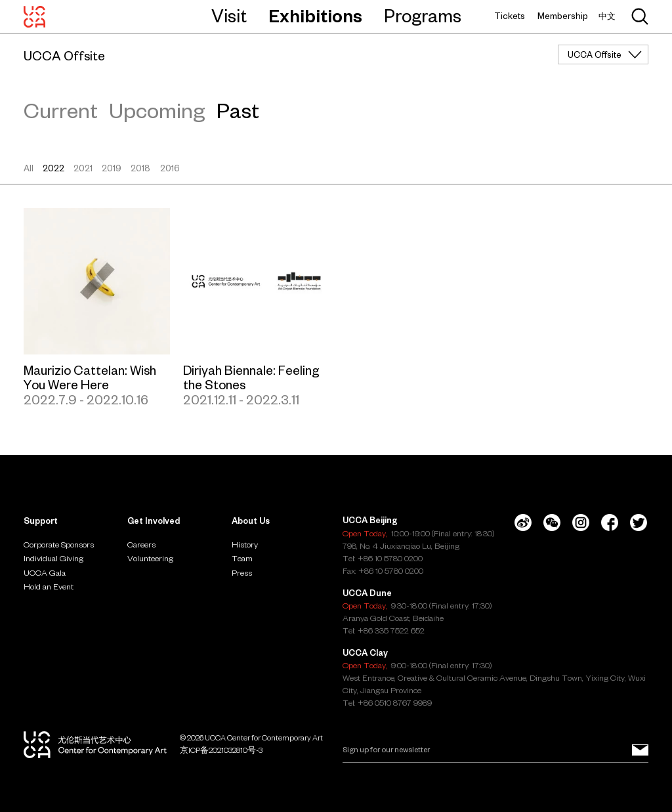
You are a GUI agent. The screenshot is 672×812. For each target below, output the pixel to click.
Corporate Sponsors (59, 544)
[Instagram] (581, 523)
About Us (251, 521)
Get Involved (154, 521)
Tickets (510, 16)
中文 (607, 16)
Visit (229, 16)
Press (242, 572)
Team (242, 558)
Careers (141, 544)
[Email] (495, 750)
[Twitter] (639, 523)
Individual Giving (53, 558)
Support (41, 521)
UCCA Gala (45, 572)
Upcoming (157, 111)
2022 (53, 168)
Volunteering (150, 558)
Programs (423, 16)
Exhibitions (315, 16)
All (29, 168)
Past (238, 111)
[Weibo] (523, 523)
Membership (563, 16)
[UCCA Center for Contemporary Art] (34, 16)
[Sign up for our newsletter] (640, 750)
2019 (112, 168)
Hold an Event (49, 586)
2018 (140, 168)
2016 (170, 168)
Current (61, 111)
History (245, 544)
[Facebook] (610, 523)
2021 (83, 168)
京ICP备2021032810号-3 (221, 750)
